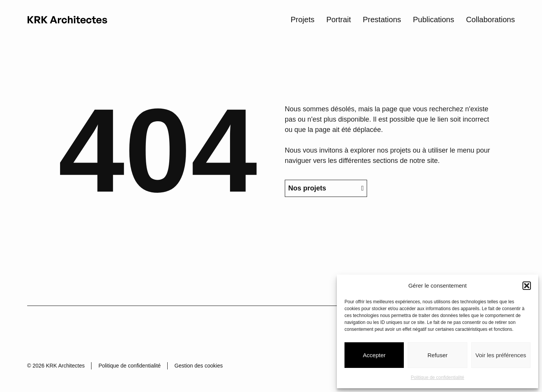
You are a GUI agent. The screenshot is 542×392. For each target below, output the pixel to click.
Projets (302, 19)
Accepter (374, 355)
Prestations (382, 19)
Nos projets (326, 210)
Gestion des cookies (199, 366)
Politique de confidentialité (437, 377)
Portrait (338, 19)
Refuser (438, 355)
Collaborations (490, 19)
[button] (527, 286)
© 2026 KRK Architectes (56, 366)
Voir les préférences (501, 355)
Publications (434, 19)
